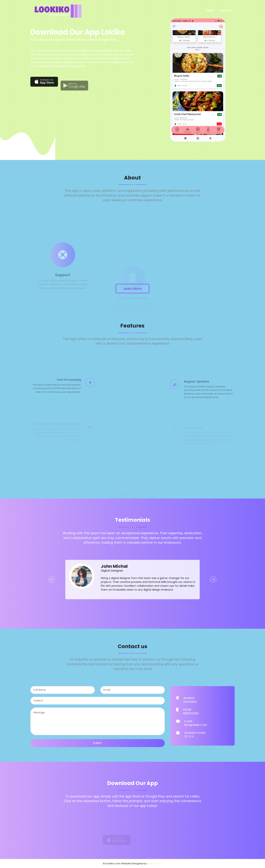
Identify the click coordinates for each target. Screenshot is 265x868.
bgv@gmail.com (196, 725)
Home (198, 11)
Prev (52, 580)
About (210, 11)
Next (213, 580)
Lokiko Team (155, 863)
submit (98, 743)
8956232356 (191, 713)
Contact (226, 11)
